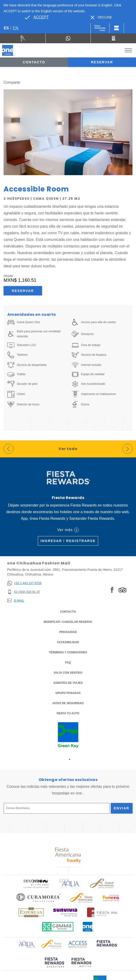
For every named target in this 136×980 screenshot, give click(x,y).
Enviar (122, 808)
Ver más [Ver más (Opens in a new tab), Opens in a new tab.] (68, 530)
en (16, 28)
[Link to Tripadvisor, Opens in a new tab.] (122, 590)
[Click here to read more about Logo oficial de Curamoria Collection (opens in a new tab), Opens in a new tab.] (38, 898)
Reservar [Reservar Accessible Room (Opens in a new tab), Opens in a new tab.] (23, 291)
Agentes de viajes (68, 683)
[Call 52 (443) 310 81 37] (113, 38)
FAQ (68, 663)
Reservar (102, 62)
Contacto (34, 62)
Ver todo (68, 449)
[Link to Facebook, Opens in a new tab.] (112, 590)
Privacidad (68, 632)
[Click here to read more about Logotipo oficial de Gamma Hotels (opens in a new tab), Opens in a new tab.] (58, 927)
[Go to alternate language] (37, 17)
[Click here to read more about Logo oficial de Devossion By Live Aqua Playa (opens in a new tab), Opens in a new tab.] (36, 883)
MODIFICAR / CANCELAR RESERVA (68, 622)
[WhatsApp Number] (68, 38)
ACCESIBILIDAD (68, 642)
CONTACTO (68, 612)
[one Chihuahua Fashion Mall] (8, 50)
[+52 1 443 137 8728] (24, 583)
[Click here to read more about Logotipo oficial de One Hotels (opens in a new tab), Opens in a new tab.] (88, 927)
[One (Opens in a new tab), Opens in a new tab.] (100, 28)
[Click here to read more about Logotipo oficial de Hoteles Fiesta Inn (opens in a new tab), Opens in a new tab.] (102, 912)
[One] (117, 28)
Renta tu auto (68, 713)
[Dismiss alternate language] (101, 17)
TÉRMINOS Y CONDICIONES (68, 652)
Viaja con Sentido (68, 673)
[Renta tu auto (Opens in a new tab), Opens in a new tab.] (23, 38)
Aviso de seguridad (68, 703)
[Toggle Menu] (128, 50)
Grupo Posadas (68, 693)
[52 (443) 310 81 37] (24, 592)
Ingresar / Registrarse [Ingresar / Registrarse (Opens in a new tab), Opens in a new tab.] (68, 541)
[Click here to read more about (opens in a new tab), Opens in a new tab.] (107, 947)
